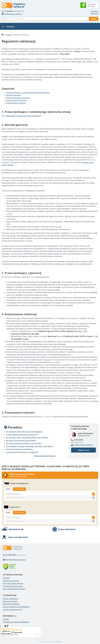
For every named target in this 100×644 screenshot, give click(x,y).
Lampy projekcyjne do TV (12, 609)
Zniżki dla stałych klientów (13, 583)
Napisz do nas (83, 450)
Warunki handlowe (10, 601)
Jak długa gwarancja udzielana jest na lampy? (24, 443)
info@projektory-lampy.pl (12, 14)
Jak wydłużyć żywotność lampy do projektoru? (24, 431)
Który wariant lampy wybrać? (14, 589)
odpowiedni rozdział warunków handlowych (23, 116)
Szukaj (94, 19)
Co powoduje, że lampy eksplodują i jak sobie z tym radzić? (29, 446)
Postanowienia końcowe (16, 103)
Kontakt (6, 619)
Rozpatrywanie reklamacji (17, 100)
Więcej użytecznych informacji (45, 456)
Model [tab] (8, 489)
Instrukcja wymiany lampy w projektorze (22, 452)
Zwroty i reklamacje (10, 599)
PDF (85, 331)
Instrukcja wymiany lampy (13, 586)
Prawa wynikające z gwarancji (18, 98)
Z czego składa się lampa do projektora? (22, 434)
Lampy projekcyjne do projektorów (16, 607)
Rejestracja (95, 13)
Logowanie (95, 11)
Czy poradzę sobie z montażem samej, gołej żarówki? (27, 437)
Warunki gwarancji (14, 95)
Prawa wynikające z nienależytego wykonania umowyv (28, 93)
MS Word (78, 331)
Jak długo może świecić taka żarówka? (21, 440)
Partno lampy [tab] (19, 489)
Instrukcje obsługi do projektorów (19, 449)
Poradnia (6, 578)
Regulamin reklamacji (11, 604)
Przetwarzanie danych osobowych (16, 622)
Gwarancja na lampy (11, 581)
